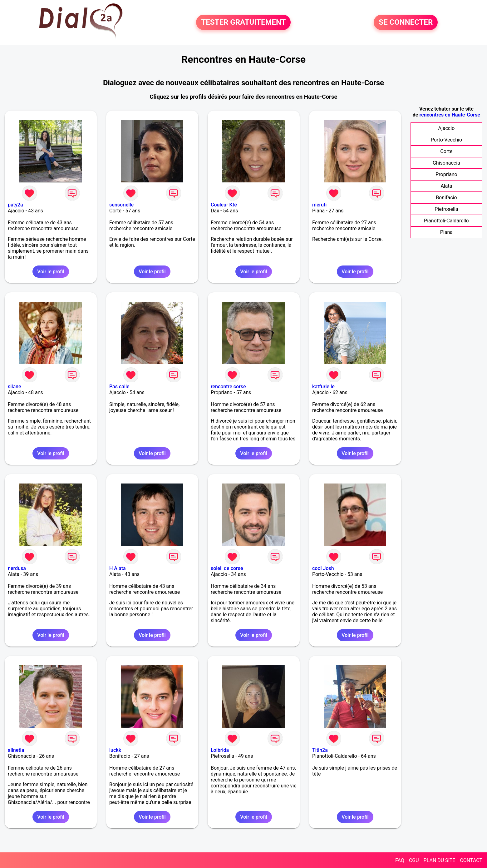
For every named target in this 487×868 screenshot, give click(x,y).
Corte (446, 151)
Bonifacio (446, 198)
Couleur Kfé (224, 205)
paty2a (15, 205)
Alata (446, 186)
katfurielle (323, 387)
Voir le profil (51, 272)
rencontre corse (228, 387)
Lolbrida (220, 750)
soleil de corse (227, 568)
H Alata (118, 568)
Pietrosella (446, 209)
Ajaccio (447, 128)
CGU (414, 860)
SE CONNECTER (406, 22)
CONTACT (471, 860)
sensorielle (121, 205)
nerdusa (17, 568)
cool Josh (323, 568)
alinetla (16, 750)
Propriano (446, 174)
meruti (319, 205)
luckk (115, 750)
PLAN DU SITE (440, 860)
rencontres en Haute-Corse (450, 115)
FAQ (400, 860)
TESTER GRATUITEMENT (243, 22)
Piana (446, 232)
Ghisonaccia (446, 163)
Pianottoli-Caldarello (446, 221)
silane (15, 387)
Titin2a (320, 750)
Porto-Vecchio (446, 140)
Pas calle (119, 387)
